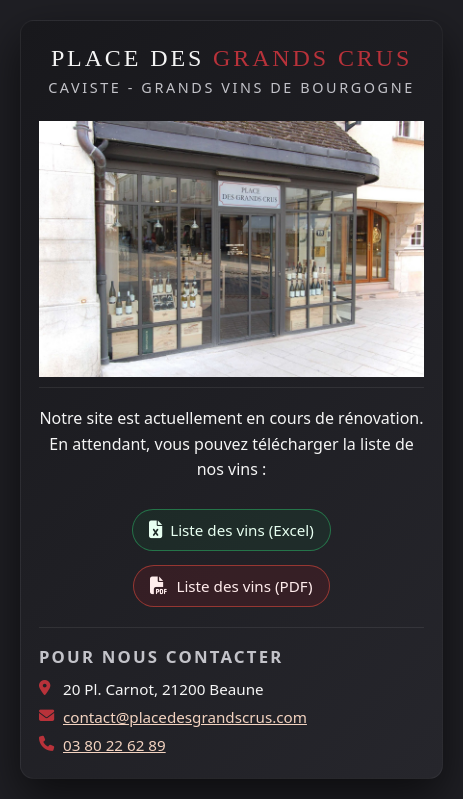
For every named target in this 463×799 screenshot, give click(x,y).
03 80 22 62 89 (114, 745)
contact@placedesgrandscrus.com (185, 717)
